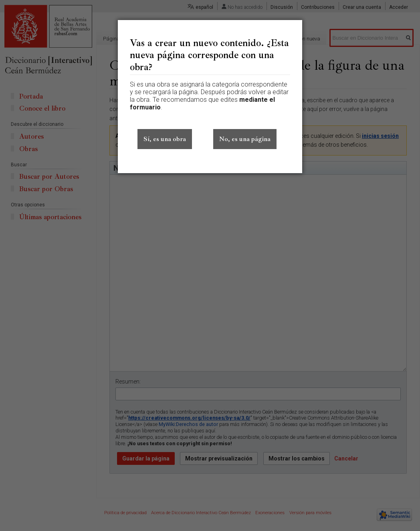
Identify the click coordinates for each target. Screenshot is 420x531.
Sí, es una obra (165, 139)
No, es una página (245, 139)
